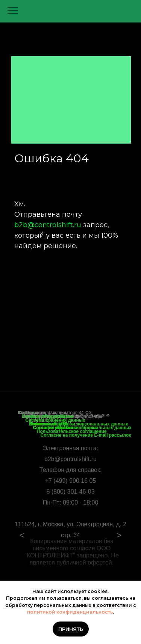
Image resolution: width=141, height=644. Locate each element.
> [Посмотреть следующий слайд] (119, 535)
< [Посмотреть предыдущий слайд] (22, 535)
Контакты (40, 424)
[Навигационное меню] (13, 11)
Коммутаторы (32, 413)
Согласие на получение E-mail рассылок (86, 435)
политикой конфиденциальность (70, 612)
